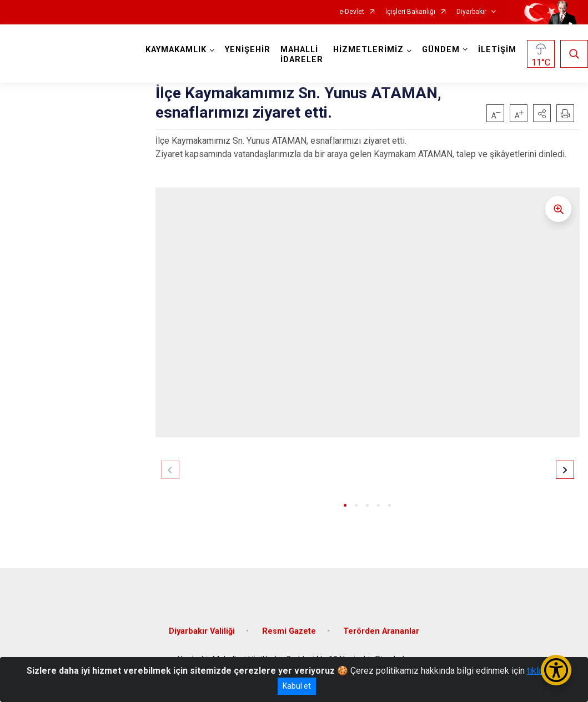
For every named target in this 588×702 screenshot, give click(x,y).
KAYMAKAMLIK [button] (176, 50)
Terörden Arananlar (381, 631)
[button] (542, 113)
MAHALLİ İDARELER (302, 55)
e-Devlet (352, 12)
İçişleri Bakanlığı (410, 12)
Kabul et (297, 686)
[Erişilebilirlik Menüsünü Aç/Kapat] (556, 670)
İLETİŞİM (497, 50)
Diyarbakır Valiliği (202, 631)
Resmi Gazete (289, 631)
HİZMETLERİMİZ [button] (368, 50)
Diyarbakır (471, 12)
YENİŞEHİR (248, 50)
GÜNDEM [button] (441, 50)
